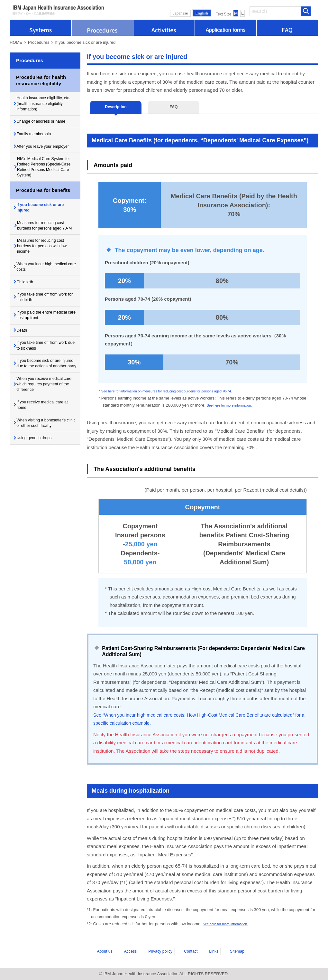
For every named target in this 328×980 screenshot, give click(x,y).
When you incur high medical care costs (40, 305)
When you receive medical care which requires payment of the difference (46, 446)
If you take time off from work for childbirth (43, 340)
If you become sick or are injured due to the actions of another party (47, 419)
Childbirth (29, 322)
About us (113, 951)
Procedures (39, 42)
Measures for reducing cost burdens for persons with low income (49, 282)
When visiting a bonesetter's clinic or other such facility (47, 491)
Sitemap (221, 951)
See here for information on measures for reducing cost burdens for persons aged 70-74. (183, 391)
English (202, 13)
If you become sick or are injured (46, 233)
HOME (16, 42)
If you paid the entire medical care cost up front (45, 361)
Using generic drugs (39, 508)
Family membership (39, 140)
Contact (186, 951)
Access (134, 951)
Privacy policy (160, 951)
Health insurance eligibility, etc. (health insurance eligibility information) (46, 105)
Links (203, 951)
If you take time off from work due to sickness (43, 396)
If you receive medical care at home (46, 470)
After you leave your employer (39, 158)
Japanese (180, 13)
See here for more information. (235, 405)
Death (25, 378)
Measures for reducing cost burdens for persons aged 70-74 (49, 256)
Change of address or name (47, 126)
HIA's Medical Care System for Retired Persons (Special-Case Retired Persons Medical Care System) (49, 187)
